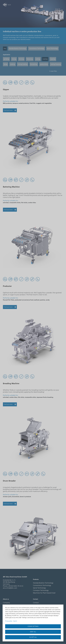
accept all (33, 637)
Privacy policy (9, 621)
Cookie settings (33, 626)
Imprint (15, 621)
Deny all (33, 632)
